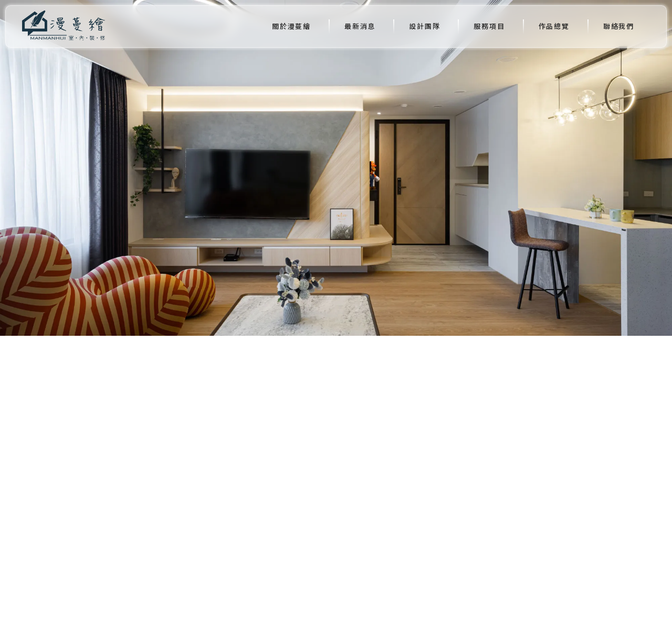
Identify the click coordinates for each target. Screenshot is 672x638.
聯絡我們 (619, 26)
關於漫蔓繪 (291, 26)
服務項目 (489, 26)
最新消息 (360, 26)
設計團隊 (424, 26)
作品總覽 (554, 26)
